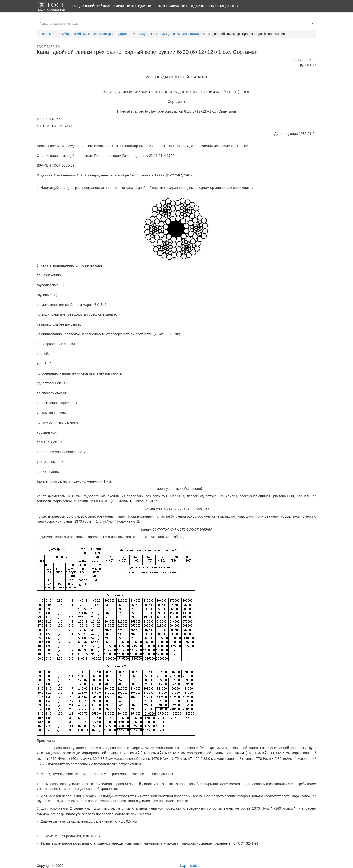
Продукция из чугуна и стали (177, 34)
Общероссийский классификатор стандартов (112, 6)
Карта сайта (190, 866)
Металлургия (143, 34)
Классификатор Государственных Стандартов (198, 6)
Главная (46, 34)
